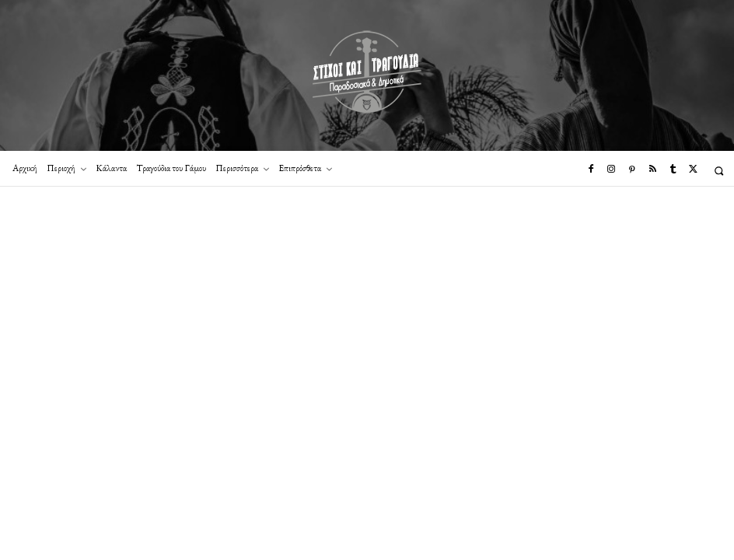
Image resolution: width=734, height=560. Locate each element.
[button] (719, 171)
